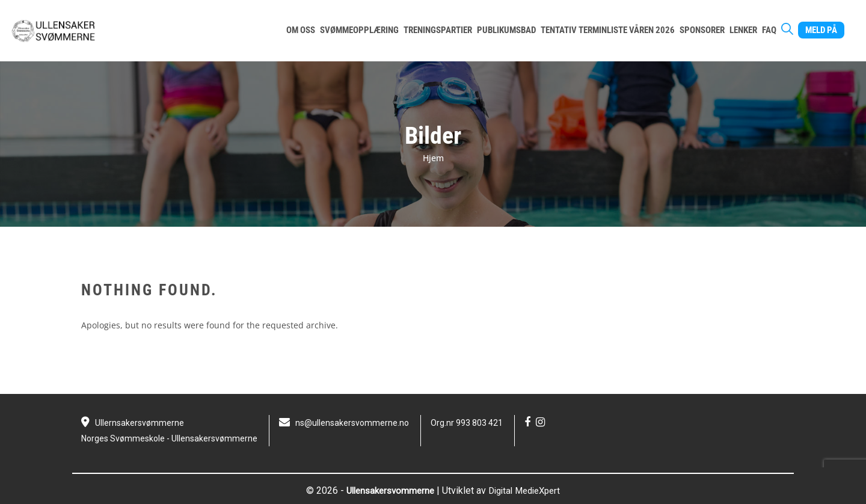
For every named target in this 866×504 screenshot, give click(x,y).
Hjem (433, 158)
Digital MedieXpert (527, 490)
